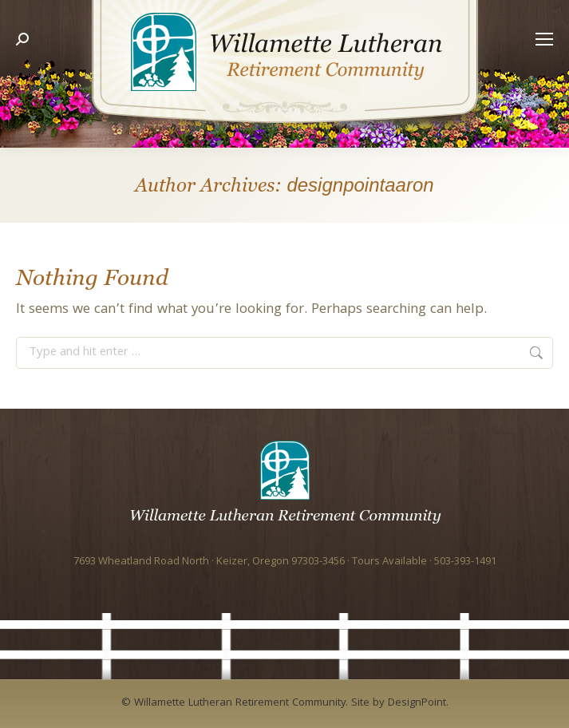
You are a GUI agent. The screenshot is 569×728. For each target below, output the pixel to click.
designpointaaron (360, 185)
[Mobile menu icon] (541, 74)
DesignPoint (417, 703)
